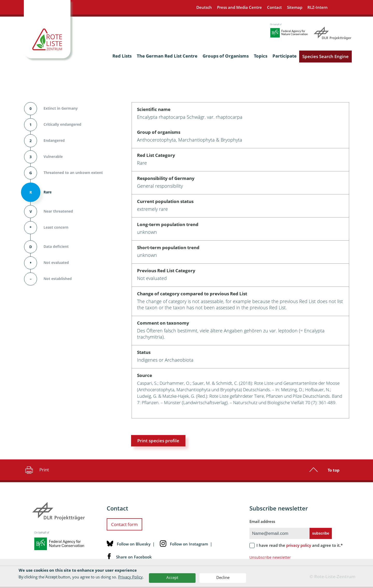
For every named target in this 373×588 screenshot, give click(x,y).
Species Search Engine (325, 56)
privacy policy (299, 545)
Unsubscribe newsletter (270, 557)
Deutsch (204, 7)
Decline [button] (223, 577)
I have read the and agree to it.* (300, 545)
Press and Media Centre (239, 7)
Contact (274, 7)
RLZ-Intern (318, 7)
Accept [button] (172, 577)
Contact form (124, 524)
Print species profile (158, 441)
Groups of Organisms (226, 56)
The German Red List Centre (167, 56)
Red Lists (122, 56)
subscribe (321, 533)
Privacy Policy (130, 577)
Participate (285, 56)
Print (36, 470)
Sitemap (295, 7)
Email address (262, 521)
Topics (261, 56)
